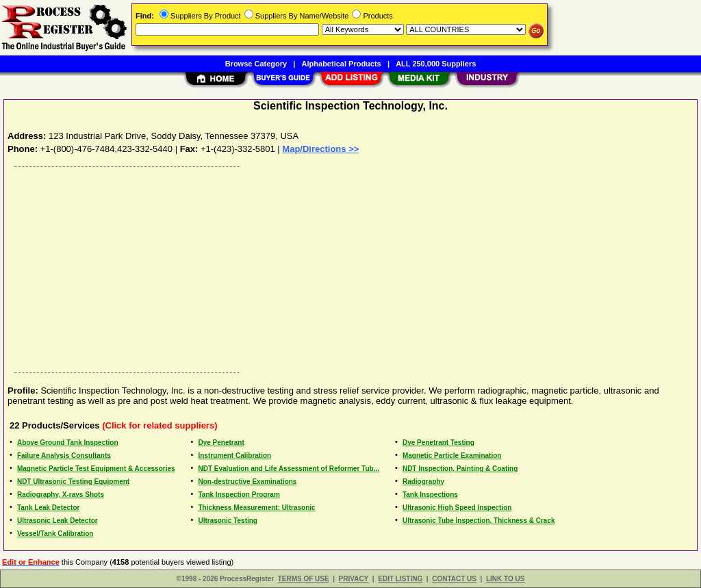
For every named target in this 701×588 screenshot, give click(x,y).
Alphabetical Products (342, 64)
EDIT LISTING (400, 579)
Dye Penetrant (221, 443)
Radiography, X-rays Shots (61, 495)
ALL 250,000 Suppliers (436, 64)
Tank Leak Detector (49, 508)
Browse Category (256, 64)
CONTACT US (454, 579)
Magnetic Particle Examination (452, 456)
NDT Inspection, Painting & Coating (460, 469)
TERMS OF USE (304, 579)
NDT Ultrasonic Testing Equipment (73, 482)
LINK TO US (505, 579)
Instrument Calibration (234, 456)
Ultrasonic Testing (228, 521)
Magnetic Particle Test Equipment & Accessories (96, 469)
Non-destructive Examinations (247, 482)
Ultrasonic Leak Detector (58, 521)
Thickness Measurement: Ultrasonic (256, 508)
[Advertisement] (351, 266)
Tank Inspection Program (239, 495)
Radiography (423, 482)
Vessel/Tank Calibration (55, 534)
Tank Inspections (430, 495)
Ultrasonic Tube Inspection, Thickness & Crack (479, 521)
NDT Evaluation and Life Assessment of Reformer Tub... (289, 469)
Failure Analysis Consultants (64, 456)
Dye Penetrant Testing (438, 443)
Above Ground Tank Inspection (68, 443)
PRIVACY (354, 579)
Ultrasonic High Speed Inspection (457, 508)
